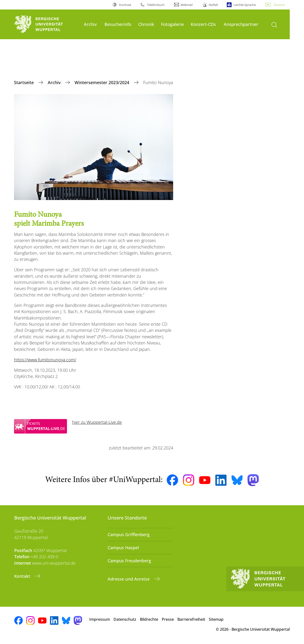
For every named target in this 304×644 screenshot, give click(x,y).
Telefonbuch (156, 5)
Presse (168, 619)
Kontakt (23, 576)
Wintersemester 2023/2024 (102, 82)
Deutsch (279, 5)
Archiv (90, 24)
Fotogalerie (172, 24)
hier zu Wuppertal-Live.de (97, 422)
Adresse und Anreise (129, 579)
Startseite (24, 82)
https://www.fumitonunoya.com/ (45, 360)
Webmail (187, 5)
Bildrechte (149, 619)
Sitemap (216, 619)
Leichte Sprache (245, 5)
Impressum (100, 619)
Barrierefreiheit (191, 619)
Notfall (213, 5)
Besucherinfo (118, 24)
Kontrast (125, 5)
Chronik (146, 24)
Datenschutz (125, 619)
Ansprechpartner (241, 24)
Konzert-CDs (203, 24)
